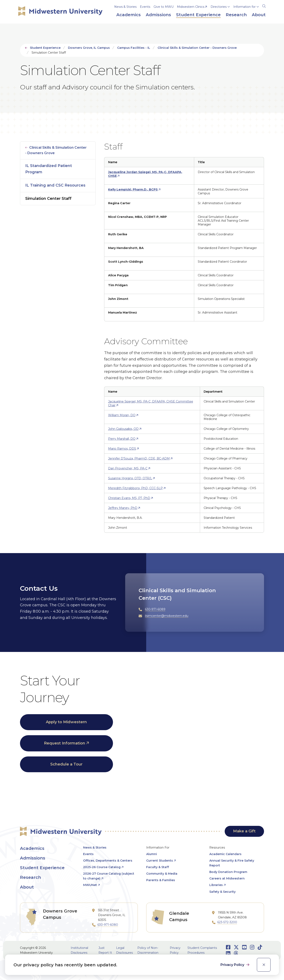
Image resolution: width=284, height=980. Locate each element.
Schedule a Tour (66, 764)
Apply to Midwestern (66, 722)
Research (31, 877)
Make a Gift (244, 831)
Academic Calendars (225, 854)
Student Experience (45, 48)
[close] (264, 965)
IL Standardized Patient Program (49, 169)
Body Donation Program (228, 872)
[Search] (264, 5)
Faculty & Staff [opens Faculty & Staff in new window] (158, 867)
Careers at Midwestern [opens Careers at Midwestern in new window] (227, 878)
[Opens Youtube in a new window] (244, 947)
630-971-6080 (108, 925)
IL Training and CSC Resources (55, 185)
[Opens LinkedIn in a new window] (228, 953)
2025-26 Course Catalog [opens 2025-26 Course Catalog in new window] (102, 867)
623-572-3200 (227, 922)
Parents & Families (161, 880)
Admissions (33, 858)
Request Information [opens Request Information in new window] (65, 743)
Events (145, 7)
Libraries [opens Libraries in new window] (216, 885)
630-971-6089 (155, 609)
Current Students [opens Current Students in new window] (160, 861)
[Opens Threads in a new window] (236, 953)
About (27, 887)
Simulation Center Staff (48, 199)
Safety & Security (222, 892)
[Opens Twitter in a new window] (236, 947)
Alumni (152, 854)
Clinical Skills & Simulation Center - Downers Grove (197, 48)
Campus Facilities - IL (134, 48)
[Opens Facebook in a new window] (228, 947)
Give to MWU (164, 7)
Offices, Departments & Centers (108, 861)
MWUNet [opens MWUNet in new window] (90, 885)
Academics (32, 848)
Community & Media (162, 874)
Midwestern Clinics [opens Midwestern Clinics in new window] (191, 7)
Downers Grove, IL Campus (89, 48)
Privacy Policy (233, 965)
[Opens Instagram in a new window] (252, 947)
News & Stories (125, 7)
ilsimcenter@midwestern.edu (167, 616)
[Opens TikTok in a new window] (260, 947)
